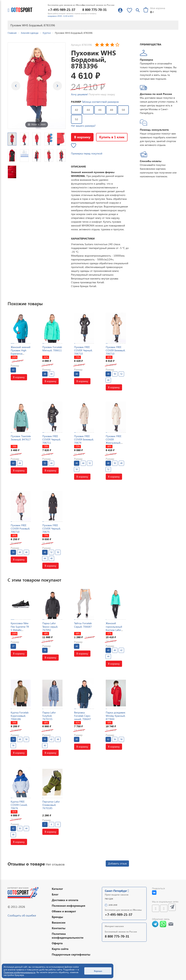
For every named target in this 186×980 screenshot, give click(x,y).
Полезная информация (68, 906)
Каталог (57, 889)
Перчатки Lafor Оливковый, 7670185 (51, 805)
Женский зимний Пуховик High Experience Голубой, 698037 (21, 352)
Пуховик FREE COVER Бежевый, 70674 (84, 439)
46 (100, 110)
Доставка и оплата (65, 900)
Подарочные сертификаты (71, 954)
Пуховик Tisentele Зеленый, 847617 (21, 438)
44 (88, 110)
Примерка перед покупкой (87, 153)
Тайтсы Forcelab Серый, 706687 (83, 625)
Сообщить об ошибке (22, 915)
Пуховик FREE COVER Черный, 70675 (51, 528)
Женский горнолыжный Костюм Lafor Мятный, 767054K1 (114, 630)
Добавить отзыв (117, 863)
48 (112, 110)
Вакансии (59, 922)
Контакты (59, 928)
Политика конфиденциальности (68, 936)
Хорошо (98, 971)
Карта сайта (60, 949)
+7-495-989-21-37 (61, 10)
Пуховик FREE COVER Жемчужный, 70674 (114, 441)
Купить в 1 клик (112, 137)
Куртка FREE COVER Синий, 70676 (19, 805)
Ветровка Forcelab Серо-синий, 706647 (83, 716)
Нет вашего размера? (83, 126)
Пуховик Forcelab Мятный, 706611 (52, 349)
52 (76, 119)
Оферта (57, 943)
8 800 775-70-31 (94, 10)
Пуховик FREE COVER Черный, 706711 (51, 439)
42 (76, 110)
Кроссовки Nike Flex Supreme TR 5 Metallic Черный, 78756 (20, 628)
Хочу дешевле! (79, 94)
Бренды (57, 917)
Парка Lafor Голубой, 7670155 (49, 716)
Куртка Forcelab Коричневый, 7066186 (20, 716)
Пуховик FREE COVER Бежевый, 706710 (116, 350)
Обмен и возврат (64, 911)
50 (123, 110)
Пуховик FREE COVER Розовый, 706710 (20, 528)
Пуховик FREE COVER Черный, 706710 (83, 350)
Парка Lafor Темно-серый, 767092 (50, 626)
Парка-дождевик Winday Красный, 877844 (116, 716)
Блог (55, 894)
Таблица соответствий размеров (100, 102)
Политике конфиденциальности (20, 972)
